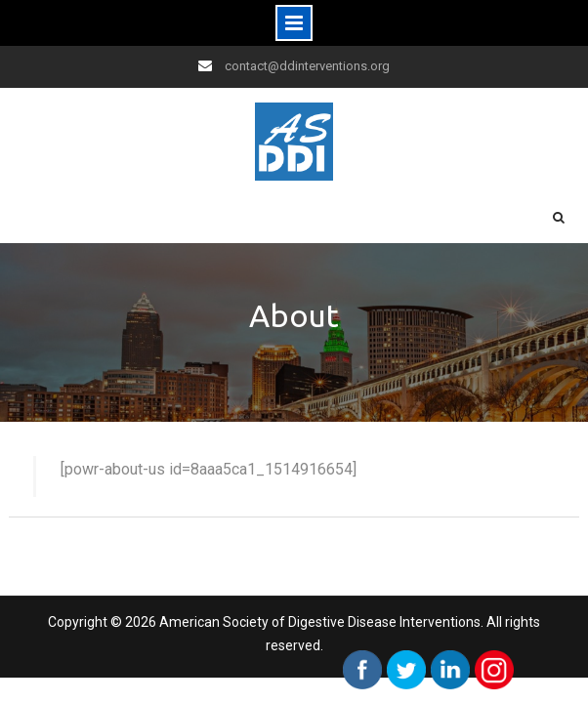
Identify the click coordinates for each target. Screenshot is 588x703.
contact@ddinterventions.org (307, 66)
